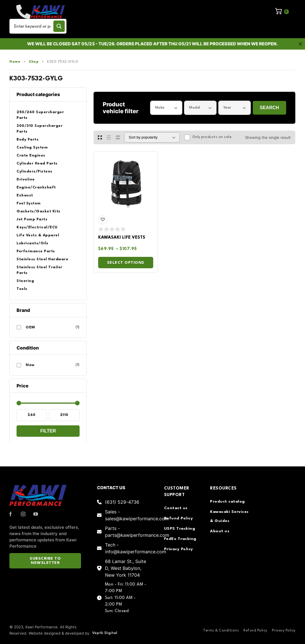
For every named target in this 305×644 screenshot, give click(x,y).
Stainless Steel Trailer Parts (40, 270)
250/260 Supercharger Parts (40, 115)
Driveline (26, 179)
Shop (34, 62)
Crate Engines (31, 156)
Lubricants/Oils (33, 243)
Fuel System (29, 203)
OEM (30, 327)
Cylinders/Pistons (35, 171)
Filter (48, 431)
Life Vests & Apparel (38, 235)
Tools (22, 289)
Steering (25, 281)
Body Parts (28, 140)
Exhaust (25, 195)
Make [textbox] (160, 108)
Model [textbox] (195, 108)
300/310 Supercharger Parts (40, 129)
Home (15, 62)
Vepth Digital (105, 633)
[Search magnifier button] (59, 26)
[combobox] (166, 108)
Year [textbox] (227, 108)
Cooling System (32, 148)
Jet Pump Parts (32, 219)
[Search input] (33, 26)
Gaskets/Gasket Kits (39, 211)
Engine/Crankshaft (36, 187)
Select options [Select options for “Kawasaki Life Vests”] (126, 263)
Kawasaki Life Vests (122, 238)
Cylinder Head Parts (37, 163)
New (30, 365)
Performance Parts (36, 251)
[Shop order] (152, 137)
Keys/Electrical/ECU (37, 227)
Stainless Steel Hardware (42, 259)
